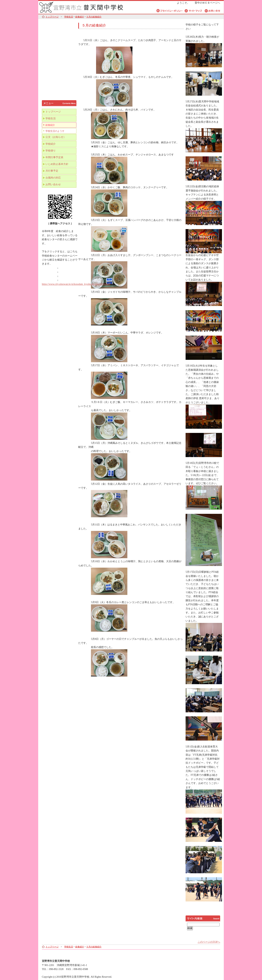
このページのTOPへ (209, 942)
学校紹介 (51, 144)
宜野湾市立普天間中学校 (84, 7)
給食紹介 (80, 17)
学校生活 (69, 17)
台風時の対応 (53, 178)
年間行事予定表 (54, 157)
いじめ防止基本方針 (57, 164)
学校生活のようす (55, 131)
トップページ (52, 17)
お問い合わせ (53, 184)
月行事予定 (52, 171)
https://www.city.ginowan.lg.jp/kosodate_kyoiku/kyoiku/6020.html (76, 284)
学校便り (51, 151)
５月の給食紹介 (94, 17)
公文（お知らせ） (56, 137)
